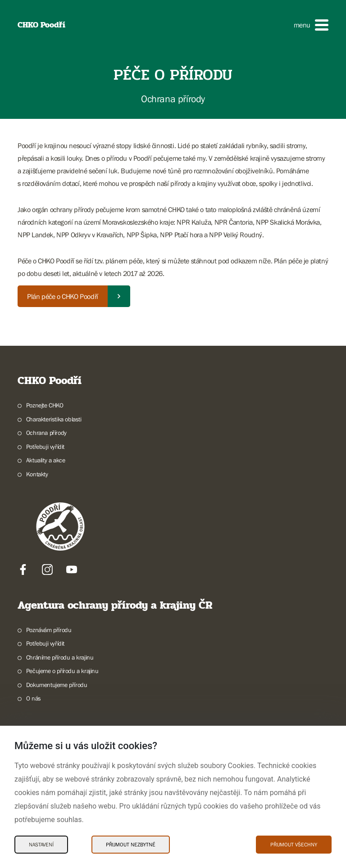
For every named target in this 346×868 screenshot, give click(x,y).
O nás (34, 698)
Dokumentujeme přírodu (57, 685)
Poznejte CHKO (45, 405)
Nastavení (41, 845)
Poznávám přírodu (49, 630)
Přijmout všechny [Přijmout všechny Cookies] (294, 845)
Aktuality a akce (46, 460)
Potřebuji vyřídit (45, 447)
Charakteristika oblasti (54, 419)
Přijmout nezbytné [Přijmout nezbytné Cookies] (131, 845)
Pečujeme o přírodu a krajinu (62, 671)
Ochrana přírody (46, 433)
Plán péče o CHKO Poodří (63, 296)
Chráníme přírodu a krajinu (60, 657)
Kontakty (37, 474)
